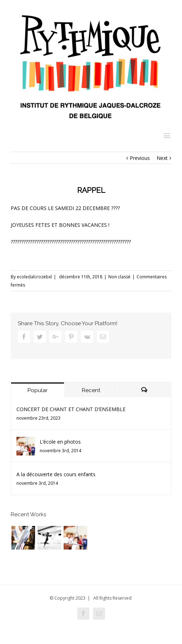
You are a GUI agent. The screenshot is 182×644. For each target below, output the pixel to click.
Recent (91, 390)
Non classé (119, 277)
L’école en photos (60, 442)
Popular (38, 390)
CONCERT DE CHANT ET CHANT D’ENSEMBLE (71, 409)
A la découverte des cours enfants (56, 474)
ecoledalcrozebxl (34, 277)
